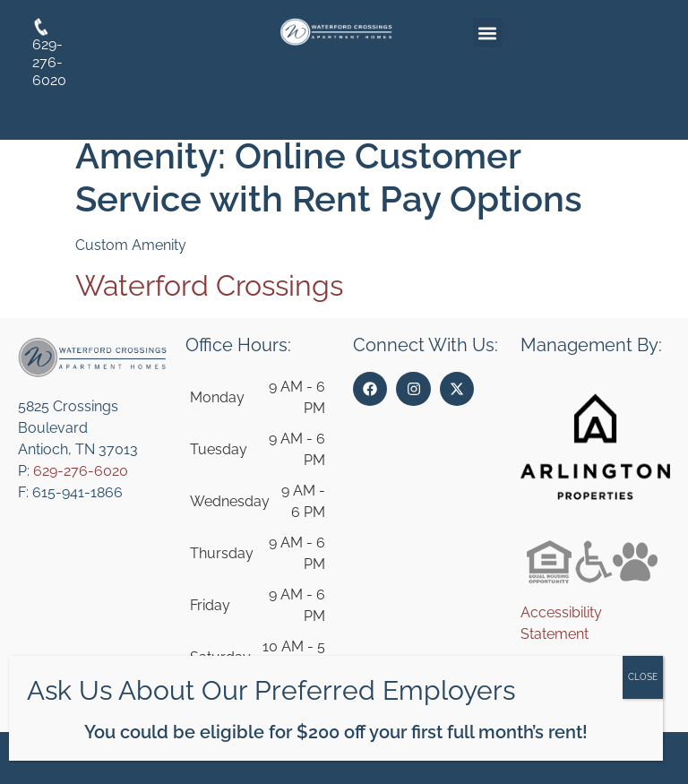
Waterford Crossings (209, 285)
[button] (488, 33)
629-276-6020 (81, 471)
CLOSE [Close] (643, 677)
